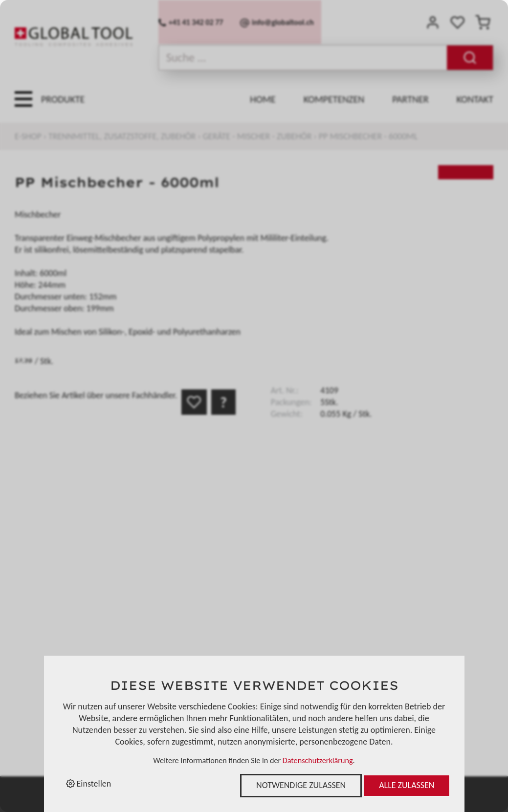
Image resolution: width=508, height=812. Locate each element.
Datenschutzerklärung (318, 760)
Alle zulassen (407, 785)
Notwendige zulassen (301, 785)
